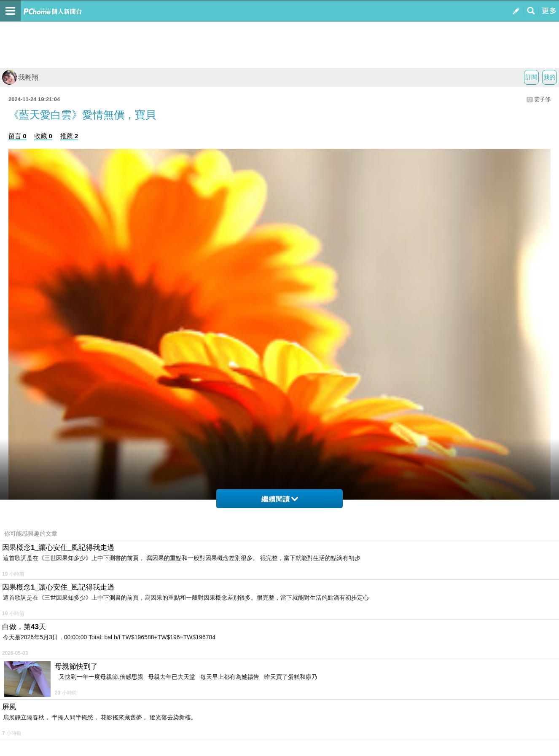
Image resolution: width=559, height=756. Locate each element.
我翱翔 (20, 77)
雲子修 (542, 99)
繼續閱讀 (280, 499)
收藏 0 (43, 136)
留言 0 (17, 136)
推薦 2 (69, 136)
